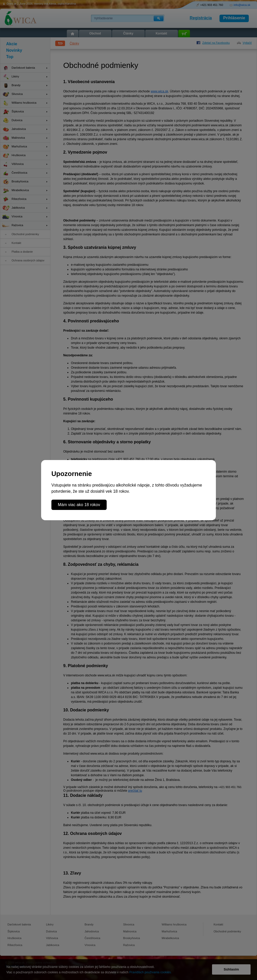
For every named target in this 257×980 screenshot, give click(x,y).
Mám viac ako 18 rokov (79, 505)
